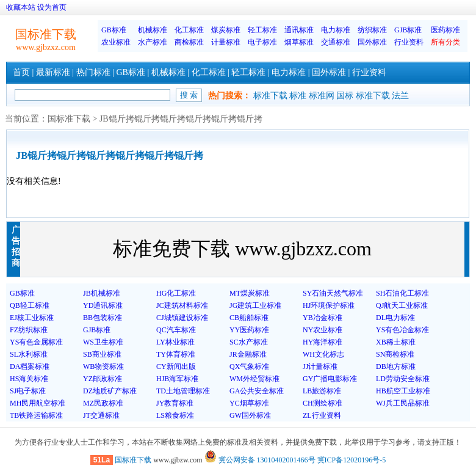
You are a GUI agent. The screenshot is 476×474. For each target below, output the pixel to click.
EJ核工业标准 (32, 318)
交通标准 (336, 42)
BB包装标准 (103, 318)
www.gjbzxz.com (46, 47)
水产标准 (153, 42)
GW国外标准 (250, 415)
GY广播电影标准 (330, 379)
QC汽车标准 (176, 330)
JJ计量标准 (320, 366)
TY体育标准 (176, 354)
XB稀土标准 (396, 342)
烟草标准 (299, 42)
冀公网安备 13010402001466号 (260, 460)
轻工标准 (262, 30)
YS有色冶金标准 (402, 330)
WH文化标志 (323, 354)
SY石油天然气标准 (333, 293)
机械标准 (153, 30)
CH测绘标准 (323, 403)
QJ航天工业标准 (402, 305)
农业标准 (116, 42)
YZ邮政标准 (103, 379)
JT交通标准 (101, 415)
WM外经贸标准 (254, 379)
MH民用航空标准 (38, 403)
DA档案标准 (30, 366)
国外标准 (372, 42)
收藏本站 (21, 7)
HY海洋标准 (323, 342)
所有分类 (445, 42)
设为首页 (52, 7)
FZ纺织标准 (29, 330)
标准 (298, 96)
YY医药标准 (249, 330)
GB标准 (114, 30)
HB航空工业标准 (403, 391)
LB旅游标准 (322, 391)
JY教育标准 (175, 403)
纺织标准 (372, 30)
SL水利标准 (29, 354)
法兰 (400, 96)
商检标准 (189, 42)
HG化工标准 (176, 293)
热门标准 (93, 72)
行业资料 (409, 42)
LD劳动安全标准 (403, 379)
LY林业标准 (175, 342)
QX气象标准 (249, 366)
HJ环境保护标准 (329, 305)
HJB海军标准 (177, 379)
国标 (345, 96)
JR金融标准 (248, 354)
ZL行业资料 (322, 415)
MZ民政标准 (103, 403)
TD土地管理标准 (183, 391)
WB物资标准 (103, 366)
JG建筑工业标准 (255, 305)
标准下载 (270, 96)
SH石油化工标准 (402, 293)
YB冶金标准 (323, 318)
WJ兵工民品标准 (403, 403)
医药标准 (445, 30)
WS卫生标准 (103, 342)
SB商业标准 (102, 354)
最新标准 (53, 72)
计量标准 (226, 42)
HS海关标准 (29, 379)
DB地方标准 (396, 366)
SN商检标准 (395, 354)
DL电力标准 (395, 318)
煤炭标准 (226, 30)
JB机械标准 (102, 293)
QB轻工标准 (30, 305)
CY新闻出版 (176, 366)
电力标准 (336, 30)
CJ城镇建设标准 (182, 318)
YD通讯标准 (103, 305)
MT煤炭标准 (250, 293)
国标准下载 (69, 119)
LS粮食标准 (175, 415)
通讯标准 (299, 30)
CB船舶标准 (249, 318)
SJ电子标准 (28, 391)
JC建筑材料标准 (182, 305)
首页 (21, 72)
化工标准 (189, 30)
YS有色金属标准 (36, 342)
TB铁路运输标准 (36, 415)
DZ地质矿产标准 (110, 391)
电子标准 (262, 42)
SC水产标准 (249, 342)
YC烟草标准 (249, 403)
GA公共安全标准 (257, 391)
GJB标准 (408, 30)
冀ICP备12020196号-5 (352, 460)
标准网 (322, 96)
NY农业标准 (323, 330)
